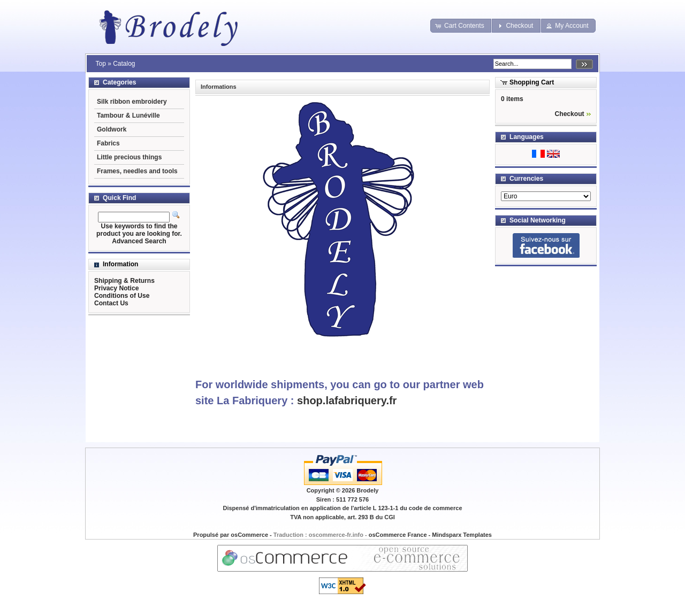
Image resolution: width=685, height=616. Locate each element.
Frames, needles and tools (137, 171)
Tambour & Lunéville (128, 115)
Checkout (570, 114)
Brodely (367, 490)
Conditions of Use (122, 296)
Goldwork (112, 129)
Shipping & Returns (124, 281)
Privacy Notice (116, 288)
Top (100, 64)
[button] (461, 26)
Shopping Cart (532, 82)
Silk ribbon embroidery (132, 102)
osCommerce (249, 535)
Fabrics (108, 143)
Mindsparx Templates (462, 535)
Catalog (124, 64)
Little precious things (129, 157)
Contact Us (111, 303)
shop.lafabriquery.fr (347, 401)
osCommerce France (398, 535)
